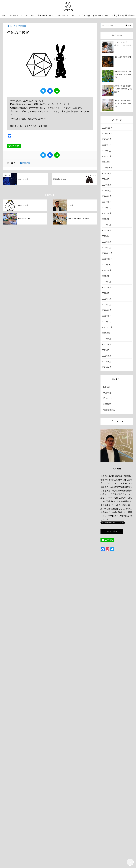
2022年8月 (107, 276)
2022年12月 (107, 253)
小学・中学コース (45, 16)
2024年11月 (107, 162)
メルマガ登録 (112, 531)
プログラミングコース (66, 16)
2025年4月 (107, 145)
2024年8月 (107, 173)
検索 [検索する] (128, 25)
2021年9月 (107, 339)
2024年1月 (107, 202)
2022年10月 (107, 265)
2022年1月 (107, 316)
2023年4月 (107, 236)
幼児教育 (107, 393)
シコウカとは (16, 16)
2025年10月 (107, 134)
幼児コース (30, 16)
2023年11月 (107, 208)
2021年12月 (107, 322)
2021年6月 (107, 356)
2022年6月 (107, 287)
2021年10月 (107, 333)
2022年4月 (107, 299)
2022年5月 (107, 293)
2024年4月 (107, 191)
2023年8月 (107, 219)
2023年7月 (107, 225)
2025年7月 (107, 139)
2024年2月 (107, 196)
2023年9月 (107, 213)
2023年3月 (107, 242)
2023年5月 (107, 230)
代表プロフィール (101, 16)
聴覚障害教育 (109, 410)
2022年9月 (107, 270)
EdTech (107, 387)
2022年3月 (107, 305)
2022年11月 (107, 259)
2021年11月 (107, 327)
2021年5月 (107, 362)
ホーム (11, 26)
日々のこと (108, 398)
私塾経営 (22, 26)
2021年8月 (107, 344)
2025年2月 (107, 151)
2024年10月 (107, 168)
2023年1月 (107, 248)
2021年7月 (107, 350)
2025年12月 (107, 128)
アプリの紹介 (84, 16)
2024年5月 (107, 185)
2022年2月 (107, 310)
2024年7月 (107, 179)
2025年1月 (107, 156)
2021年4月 (107, 367)
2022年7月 (107, 282)
